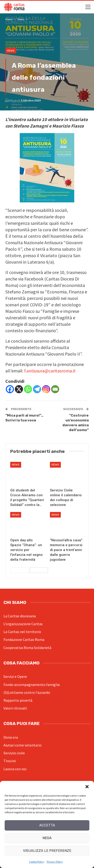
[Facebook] (10, 389)
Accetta (47, 825)
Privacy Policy (55, 862)
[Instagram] (46, 389)
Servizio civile (14, 753)
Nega (47, 838)
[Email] (55, 389)
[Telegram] (37, 389)
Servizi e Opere (15, 676)
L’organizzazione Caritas (23, 624)
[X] (19, 389)
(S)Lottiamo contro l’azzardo (27, 692)
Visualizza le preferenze (47, 851)
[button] (87, 787)
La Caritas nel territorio (22, 632)
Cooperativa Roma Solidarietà (27, 648)
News (11, 51)
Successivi (39, 570)
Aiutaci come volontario (23, 745)
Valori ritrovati (15, 708)
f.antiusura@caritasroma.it (50, 371)
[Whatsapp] (28, 389)
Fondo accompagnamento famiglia (32, 685)
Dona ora (11, 737)
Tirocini (10, 761)
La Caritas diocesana (20, 616)
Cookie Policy (37, 862)
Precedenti (20, 570)
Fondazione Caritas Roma (24, 640)
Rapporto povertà (18, 700)
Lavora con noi (15, 769)
